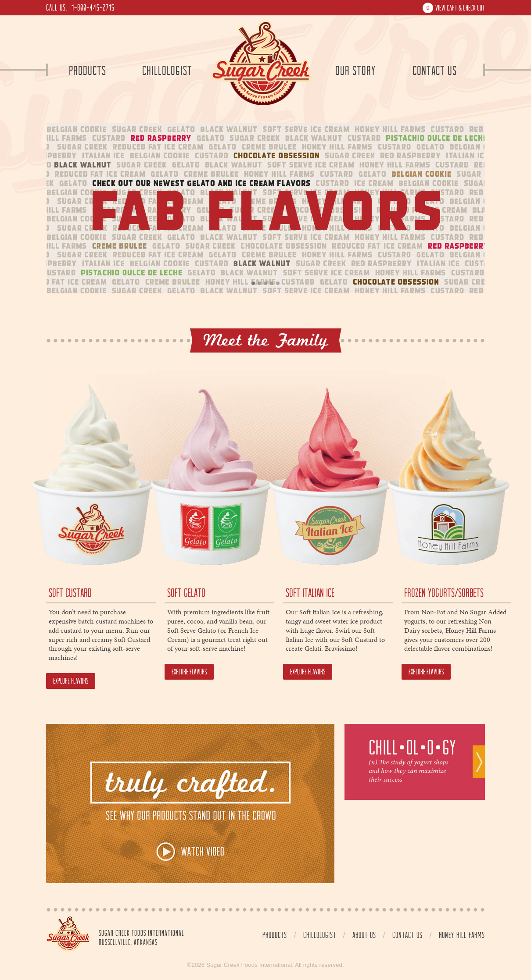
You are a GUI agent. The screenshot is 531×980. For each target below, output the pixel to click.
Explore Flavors (71, 681)
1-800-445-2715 (93, 7)
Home (68, 934)
